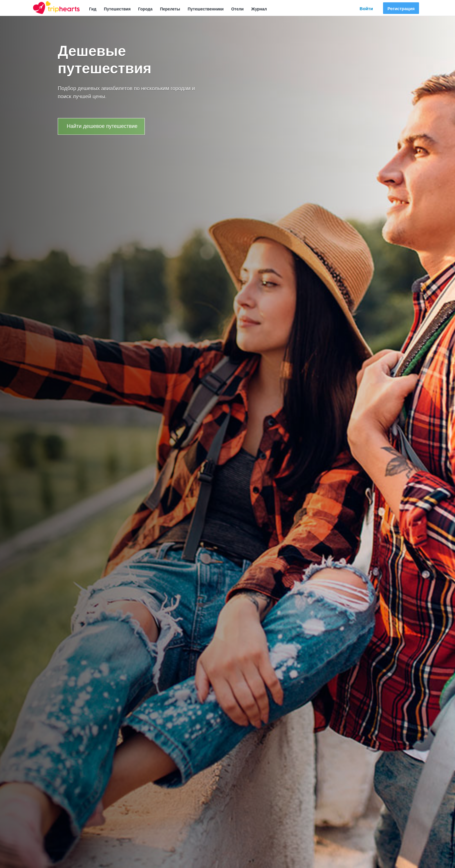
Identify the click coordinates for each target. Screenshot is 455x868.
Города (145, 9)
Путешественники (206, 9)
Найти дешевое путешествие (102, 126)
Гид (93, 9)
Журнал (259, 9)
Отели (238, 9)
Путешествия (117, 9)
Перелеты (170, 9)
